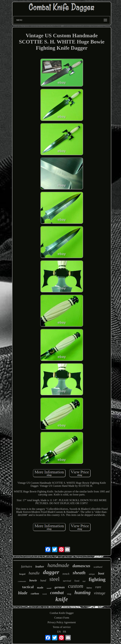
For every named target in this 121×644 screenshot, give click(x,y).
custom (76, 586)
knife (62, 599)
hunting (83, 592)
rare (98, 587)
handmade (58, 565)
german (60, 587)
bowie (33, 580)
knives (89, 588)
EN (59, 632)
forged (22, 574)
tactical (28, 587)
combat (57, 593)
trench (66, 574)
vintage (100, 593)
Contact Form (62, 618)
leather (40, 567)
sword (49, 588)
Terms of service (62, 627)
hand (43, 581)
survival (67, 581)
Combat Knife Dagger (62, 613)
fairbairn (26, 567)
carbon (35, 594)
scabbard (98, 567)
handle (34, 573)
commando (22, 581)
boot (101, 573)
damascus (81, 566)
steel (54, 579)
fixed (77, 581)
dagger (51, 572)
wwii (45, 594)
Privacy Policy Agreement (62, 622)
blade (23, 593)
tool (84, 581)
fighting (97, 579)
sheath (79, 573)
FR (65, 632)
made (40, 588)
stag (69, 594)
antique (92, 574)
